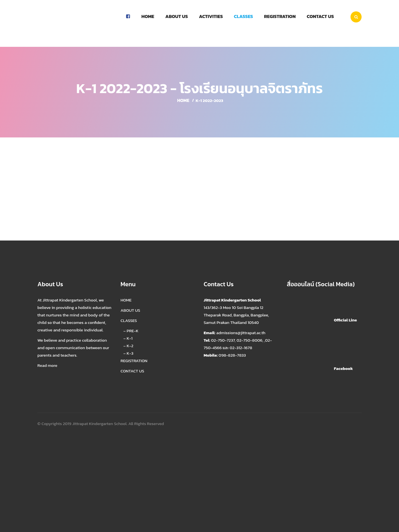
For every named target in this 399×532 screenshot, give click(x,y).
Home (148, 16)
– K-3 (128, 353)
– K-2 (128, 346)
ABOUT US (130, 310)
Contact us (320, 16)
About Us (177, 16)
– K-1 (128, 338)
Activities (211, 16)
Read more (47, 365)
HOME (126, 300)
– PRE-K (131, 331)
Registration (280, 16)
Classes (243, 16)
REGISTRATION (134, 361)
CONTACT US (132, 371)
